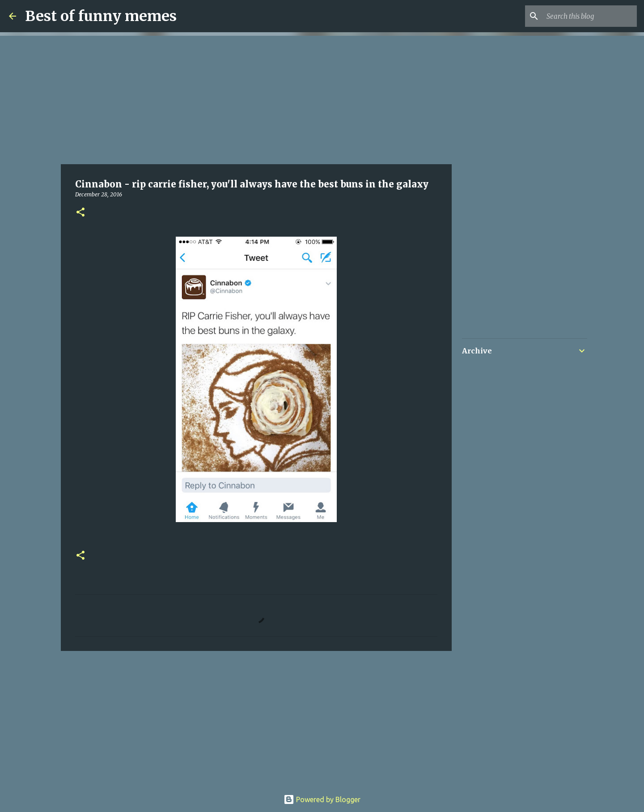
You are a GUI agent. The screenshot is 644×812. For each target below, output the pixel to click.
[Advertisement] (256, 98)
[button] (80, 213)
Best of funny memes (101, 16)
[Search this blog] (590, 16)
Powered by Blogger (322, 799)
